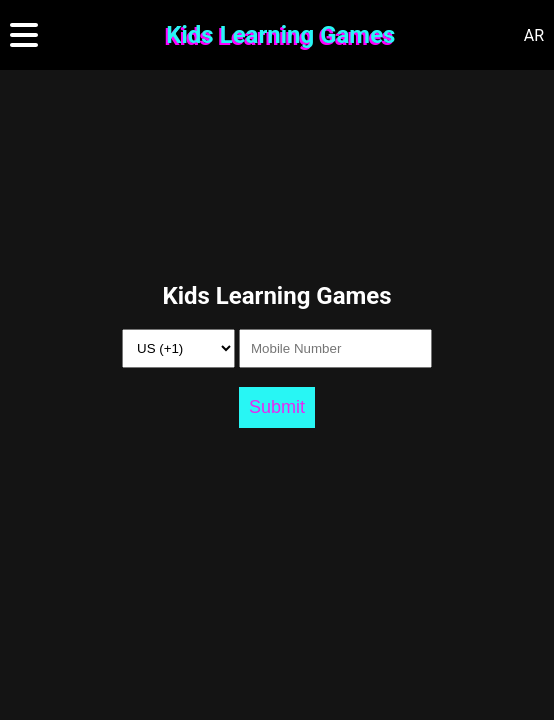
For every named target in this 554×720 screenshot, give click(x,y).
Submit (277, 407)
